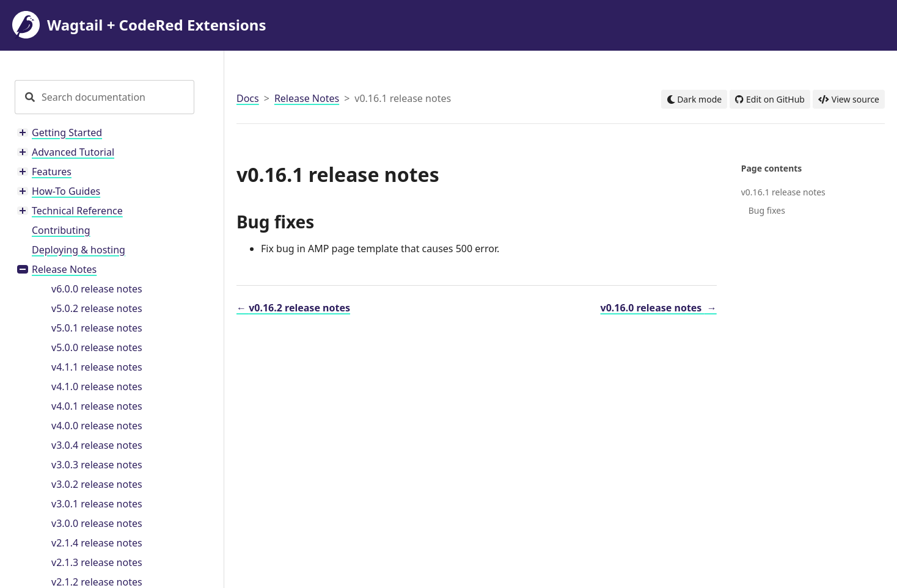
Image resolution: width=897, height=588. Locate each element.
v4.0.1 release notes (97, 406)
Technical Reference (77, 211)
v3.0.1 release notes (97, 504)
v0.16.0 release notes (659, 308)
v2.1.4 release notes (97, 543)
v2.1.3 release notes (97, 562)
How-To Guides (66, 191)
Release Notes (64, 269)
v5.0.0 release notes (97, 347)
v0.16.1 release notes (783, 192)
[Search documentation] (117, 97)
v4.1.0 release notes (97, 387)
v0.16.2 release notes (293, 308)
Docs (248, 98)
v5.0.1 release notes (97, 328)
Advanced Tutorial (73, 152)
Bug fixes (767, 210)
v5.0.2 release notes (97, 308)
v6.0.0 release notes (97, 289)
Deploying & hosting (79, 250)
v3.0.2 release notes (97, 484)
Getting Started (67, 132)
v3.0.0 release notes (97, 523)
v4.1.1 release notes (97, 367)
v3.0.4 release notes (97, 445)
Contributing (61, 230)
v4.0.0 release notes (97, 426)
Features (52, 172)
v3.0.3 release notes (97, 465)
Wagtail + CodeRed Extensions (139, 25)
